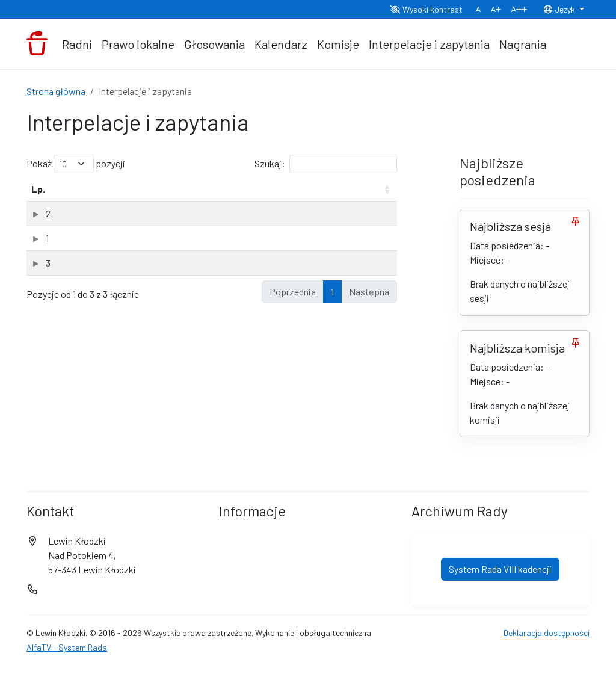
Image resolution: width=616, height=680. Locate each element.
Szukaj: (326, 164)
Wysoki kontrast (426, 9)
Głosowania (214, 44)
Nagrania (523, 44)
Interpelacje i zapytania (429, 44)
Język (560, 9)
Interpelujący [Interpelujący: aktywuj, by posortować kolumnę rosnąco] (224, 203)
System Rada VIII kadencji (500, 638)
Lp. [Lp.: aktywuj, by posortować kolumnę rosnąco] (38, 203)
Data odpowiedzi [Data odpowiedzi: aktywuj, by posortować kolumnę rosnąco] (356, 196)
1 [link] (332, 508)
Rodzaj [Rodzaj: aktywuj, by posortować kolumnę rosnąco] (153, 203)
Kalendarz (281, 44)
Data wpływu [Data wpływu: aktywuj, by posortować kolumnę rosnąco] (291, 196)
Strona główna (56, 91)
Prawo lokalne (138, 44)
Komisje (338, 44)
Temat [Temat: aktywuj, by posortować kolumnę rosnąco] (80, 203)
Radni (77, 44)
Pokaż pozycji (76, 164)
